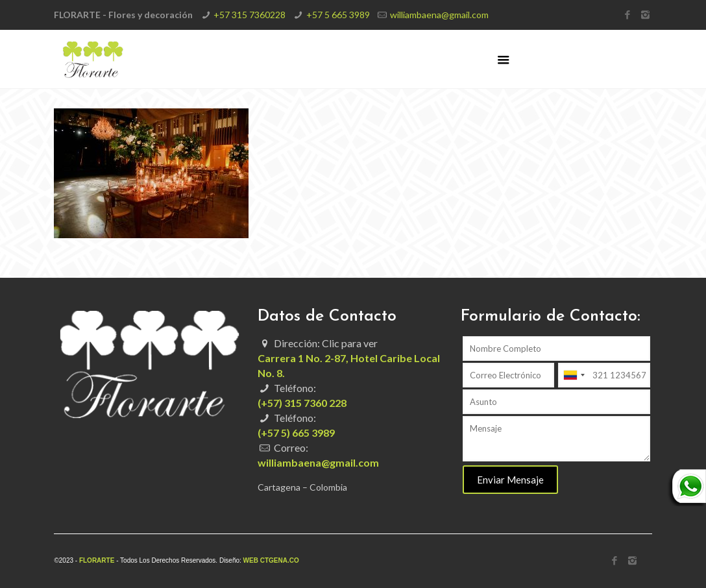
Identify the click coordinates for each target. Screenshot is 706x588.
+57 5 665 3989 (338, 15)
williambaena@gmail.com (439, 15)
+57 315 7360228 (250, 15)
